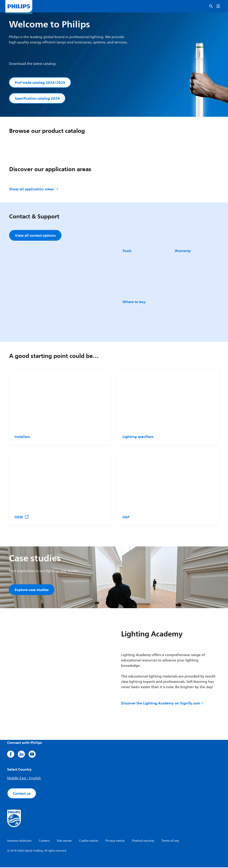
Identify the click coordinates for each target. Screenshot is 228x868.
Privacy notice (115, 841)
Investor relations (19, 841)
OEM (22, 517)
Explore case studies (32, 590)
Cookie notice (89, 841)
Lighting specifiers (138, 437)
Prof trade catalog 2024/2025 (40, 82)
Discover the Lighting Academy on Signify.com (163, 704)
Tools (127, 251)
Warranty (183, 251)
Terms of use (170, 841)
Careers (44, 841)
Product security (143, 841)
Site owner (64, 841)
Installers (22, 437)
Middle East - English (24, 779)
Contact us (22, 794)
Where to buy (134, 302)
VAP (126, 517)
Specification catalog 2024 (37, 98)
